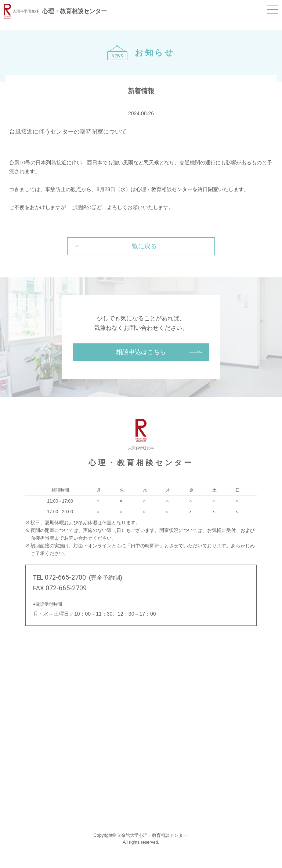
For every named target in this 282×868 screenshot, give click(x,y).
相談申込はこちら (141, 352)
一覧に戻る (141, 246)
